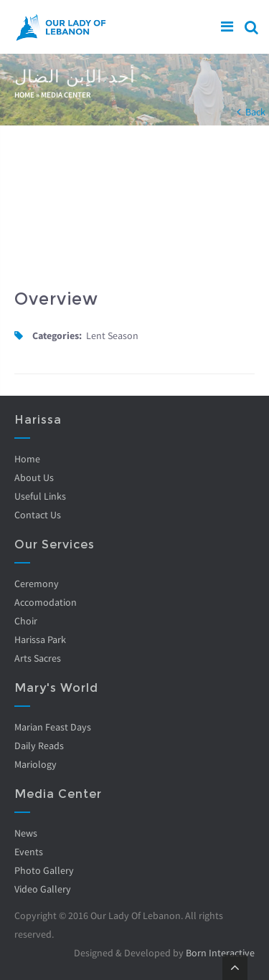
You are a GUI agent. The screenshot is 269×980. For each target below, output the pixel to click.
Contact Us (38, 515)
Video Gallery (43, 889)
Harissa (38, 420)
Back (255, 112)
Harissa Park (40, 639)
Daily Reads (39, 746)
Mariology (36, 764)
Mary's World (56, 688)
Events (29, 852)
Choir (26, 621)
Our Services (55, 544)
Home (24, 95)
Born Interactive (220, 953)
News (26, 833)
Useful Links (40, 496)
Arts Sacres (38, 658)
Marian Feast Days (53, 727)
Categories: (57, 336)
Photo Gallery (44, 870)
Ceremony (37, 584)
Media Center (66, 95)
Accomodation (46, 602)
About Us (34, 477)
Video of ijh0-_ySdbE (134, 207)
